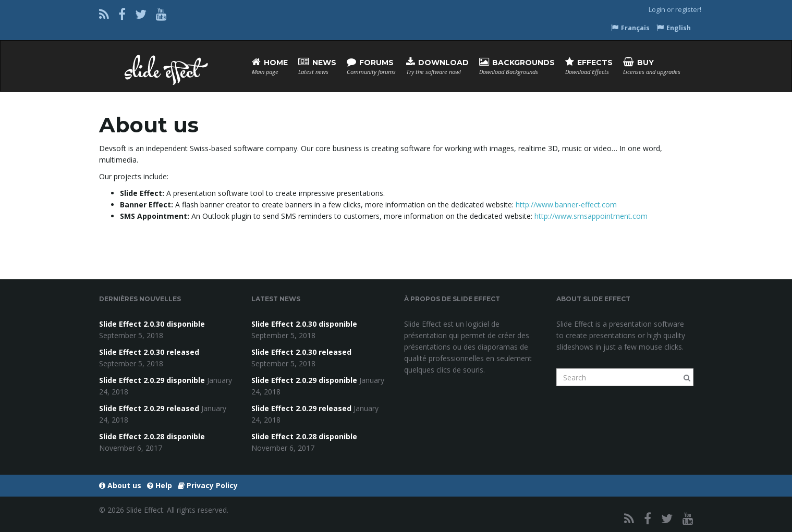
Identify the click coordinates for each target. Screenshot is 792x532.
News (317, 66)
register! (688, 10)
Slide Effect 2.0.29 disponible (152, 380)
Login (657, 10)
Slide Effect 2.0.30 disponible (152, 324)
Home (270, 66)
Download (437, 66)
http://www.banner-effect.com (566, 205)
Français (630, 28)
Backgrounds (517, 66)
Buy (652, 66)
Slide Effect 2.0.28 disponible (152, 436)
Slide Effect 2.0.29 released (149, 408)
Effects (589, 66)
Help (160, 485)
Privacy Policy (208, 485)
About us (120, 485)
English (674, 28)
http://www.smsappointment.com (591, 216)
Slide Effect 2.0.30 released (149, 352)
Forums (371, 66)
